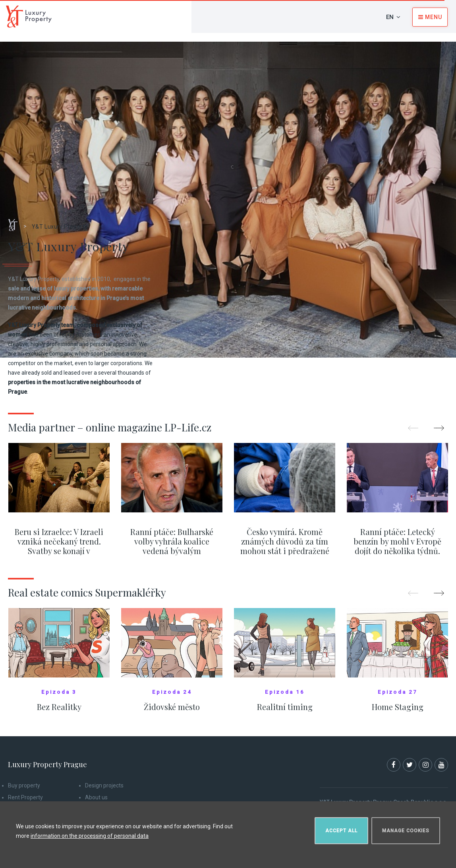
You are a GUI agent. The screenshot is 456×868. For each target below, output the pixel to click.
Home (16, 222)
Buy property (24, 785)
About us (96, 797)
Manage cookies (406, 831)
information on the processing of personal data (90, 836)
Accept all (341, 831)
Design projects (104, 785)
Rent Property (25, 797)
